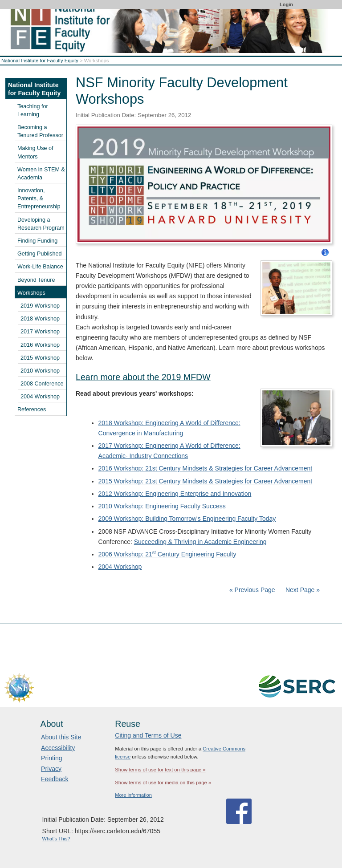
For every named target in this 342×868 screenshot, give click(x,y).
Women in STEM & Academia (41, 174)
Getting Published (39, 254)
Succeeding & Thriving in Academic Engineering (200, 542)
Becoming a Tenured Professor (40, 131)
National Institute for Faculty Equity (40, 61)
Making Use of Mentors (35, 152)
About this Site (61, 737)
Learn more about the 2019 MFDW (143, 377)
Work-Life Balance (40, 267)
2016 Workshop (40, 345)
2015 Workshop (40, 358)
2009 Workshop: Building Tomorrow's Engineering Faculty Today (187, 519)
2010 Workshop (40, 371)
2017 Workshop (40, 332)
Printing (51, 758)
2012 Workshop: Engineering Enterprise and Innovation (175, 494)
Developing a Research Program (41, 224)
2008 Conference (42, 384)
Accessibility (58, 748)
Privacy (51, 769)
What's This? (56, 839)
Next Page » (302, 590)
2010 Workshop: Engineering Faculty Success (162, 506)
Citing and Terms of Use (148, 735)
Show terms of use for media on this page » (163, 783)
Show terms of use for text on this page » (160, 770)
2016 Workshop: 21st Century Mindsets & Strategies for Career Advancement (206, 468)
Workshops (31, 293)
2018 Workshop (40, 319)
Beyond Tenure (36, 280)
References (32, 410)
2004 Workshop (120, 567)
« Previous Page (252, 590)
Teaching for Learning (33, 110)
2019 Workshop (40, 306)
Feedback (55, 779)
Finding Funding (37, 241)
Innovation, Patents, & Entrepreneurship (39, 199)
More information (133, 795)
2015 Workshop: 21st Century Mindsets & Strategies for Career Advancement (206, 481)
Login (286, 4)
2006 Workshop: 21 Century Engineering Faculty (167, 554)
